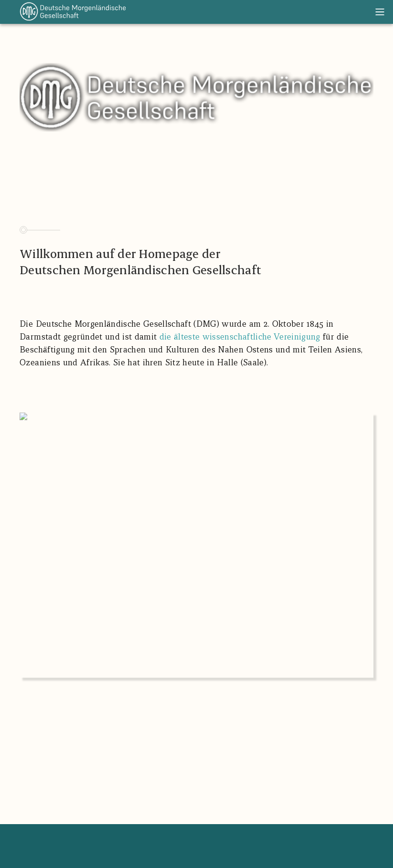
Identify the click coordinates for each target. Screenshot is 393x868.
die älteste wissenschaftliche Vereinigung (240, 336)
